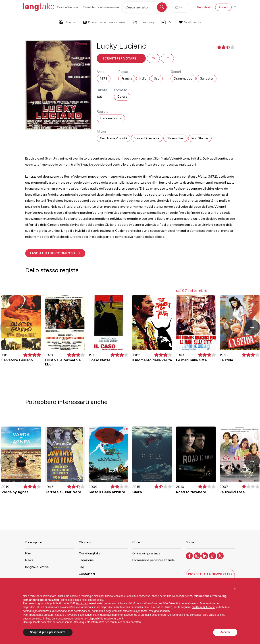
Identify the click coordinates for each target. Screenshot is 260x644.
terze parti (82, 603)
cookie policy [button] (96, 600)
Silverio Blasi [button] (175, 138)
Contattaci (87, 574)
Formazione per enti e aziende (153, 560)
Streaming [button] (143, 22)
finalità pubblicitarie (203, 607)
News (29, 560)
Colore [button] (122, 97)
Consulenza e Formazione (101, 7)
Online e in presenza (146, 553)
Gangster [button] (206, 79)
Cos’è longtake (89, 553)
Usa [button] (157, 79)
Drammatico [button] (183, 79)
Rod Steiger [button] (200, 138)
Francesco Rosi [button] (111, 118)
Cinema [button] (67, 22)
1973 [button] (104, 79)
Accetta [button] (225, 632)
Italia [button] (143, 79)
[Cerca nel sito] (145, 7)
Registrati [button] (204, 7)
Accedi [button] (223, 7)
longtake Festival (37, 567)
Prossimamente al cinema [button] (104, 22)
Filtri (180, 7)
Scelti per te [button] (190, 22)
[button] (121, 58)
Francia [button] (127, 79)
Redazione (86, 560)
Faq (81, 567)
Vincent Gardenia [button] (147, 138)
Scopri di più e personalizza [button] (48, 632)
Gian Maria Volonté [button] (113, 138)
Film (28, 553)
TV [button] (166, 22)
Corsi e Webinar (68, 7)
